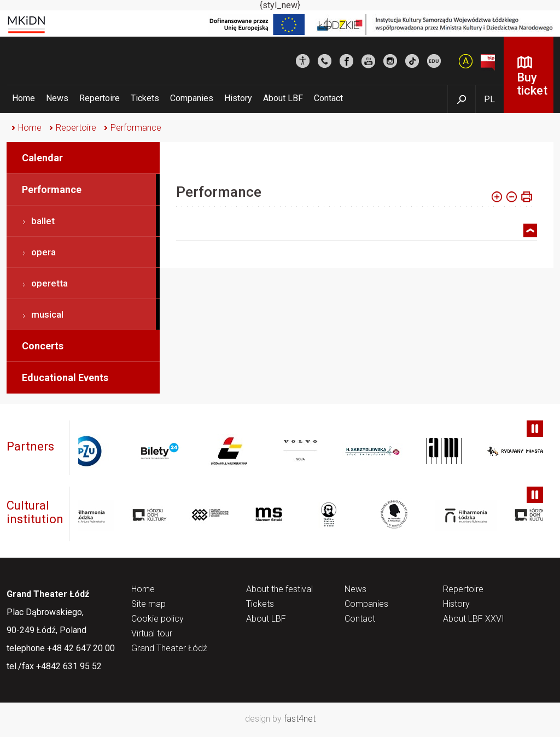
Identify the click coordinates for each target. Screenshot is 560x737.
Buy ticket (532, 84)
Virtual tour (152, 634)
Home (24, 98)
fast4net (300, 719)
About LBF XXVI (474, 619)
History (238, 98)
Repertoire (100, 98)
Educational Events (65, 378)
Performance (136, 128)
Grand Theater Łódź (169, 649)
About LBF (283, 98)
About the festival (279, 590)
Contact (328, 98)
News (57, 98)
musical (47, 314)
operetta (49, 283)
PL (489, 99)
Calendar (42, 158)
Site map (148, 604)
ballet (43, 221)
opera (43, 252)
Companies (192, 98)
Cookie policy (157, 619)
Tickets (145, 98)
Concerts (43, 346)
